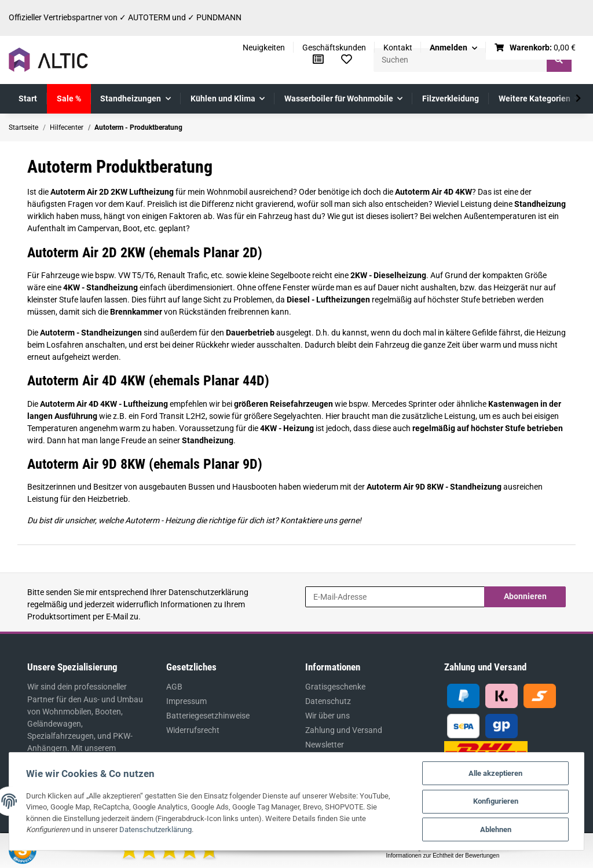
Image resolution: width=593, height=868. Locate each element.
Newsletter (325, 745)
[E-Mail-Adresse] (395, 597)
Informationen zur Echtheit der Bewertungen (443, 856)
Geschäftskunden (334, 48)
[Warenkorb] (535, 48)
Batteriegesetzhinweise (208, 716)
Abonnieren (525, 596)
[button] (453, 48)
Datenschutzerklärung (208, 592)
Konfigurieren (495, 801)
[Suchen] (460, 60)
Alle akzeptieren (495, 773)
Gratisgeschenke (335, 687)
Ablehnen (495, 829)
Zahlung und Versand (344, 730)
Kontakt (398, 48)
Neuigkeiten (264, 48)
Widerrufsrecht (193, 730)
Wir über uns (327, 716)
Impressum (186, 701)
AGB (174, 687)
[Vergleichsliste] (318, 60)
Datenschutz (328, 701)
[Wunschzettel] (347, 60)
